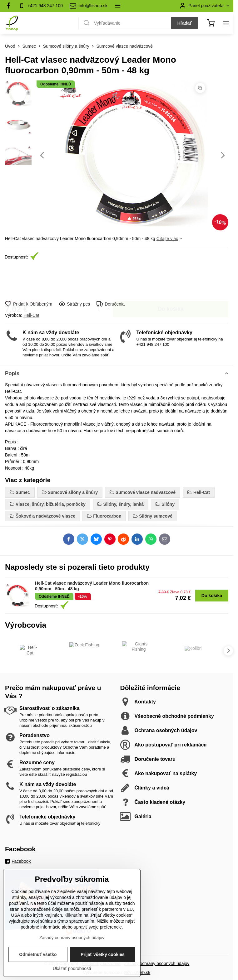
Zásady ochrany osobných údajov (157, 963)
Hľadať (185, 23)
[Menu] (226, 23)
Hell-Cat (31, 315)
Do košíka (171, 281)
